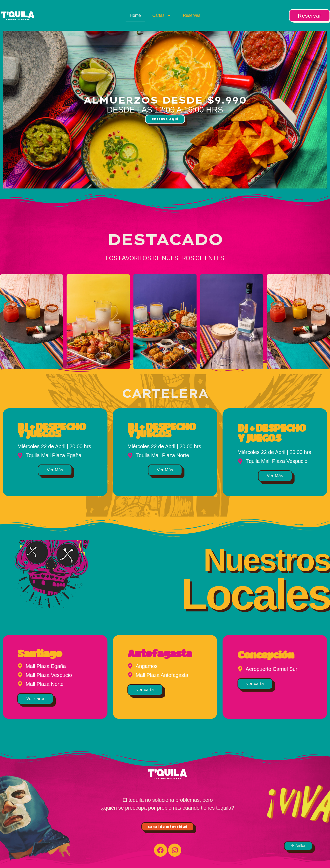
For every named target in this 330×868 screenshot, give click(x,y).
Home (135, 15)
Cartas (162, 16)
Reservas (192, 15)
